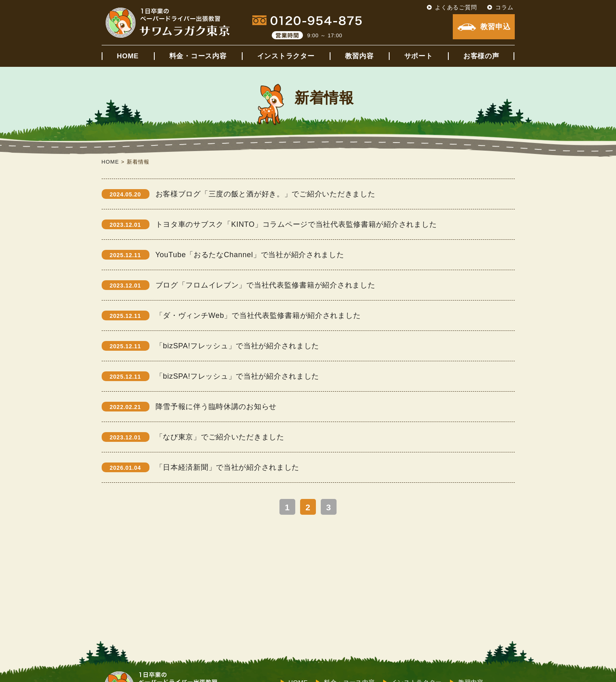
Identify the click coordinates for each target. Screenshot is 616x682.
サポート (419, 56)
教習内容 (359, 56)
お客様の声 (481, 56)
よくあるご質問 (456, 7)
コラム (504, 7)
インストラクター (286, 56)
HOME (128, 56)
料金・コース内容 (198, 56)
